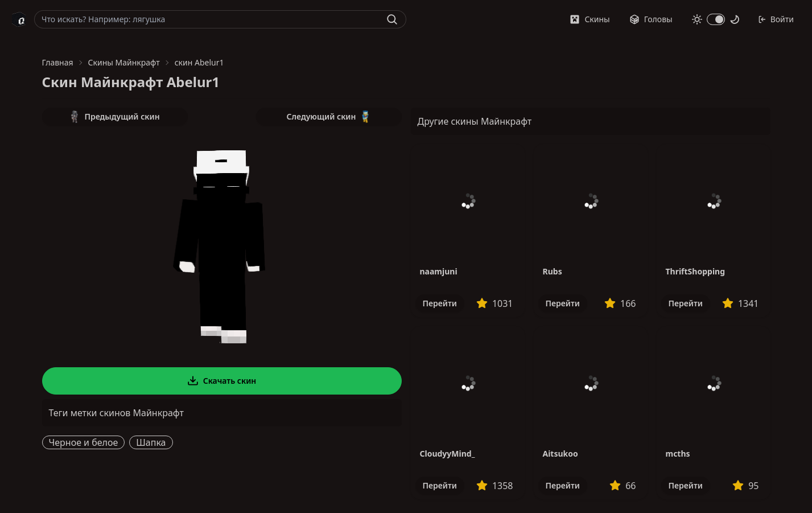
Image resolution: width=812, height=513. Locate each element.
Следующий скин (329, 117)
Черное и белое (84, 442)
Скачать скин (222, 381)
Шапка (151, 442)
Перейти (440, 303)
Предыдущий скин (114, 117)
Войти (776, 19)
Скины (590, 19)
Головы (651, 19)
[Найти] (392, 19)
